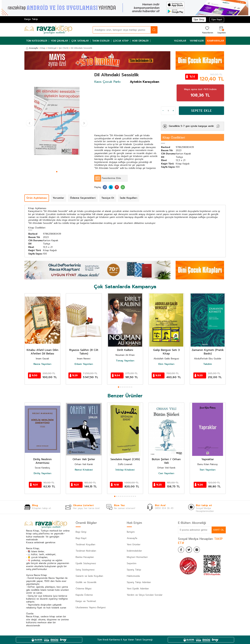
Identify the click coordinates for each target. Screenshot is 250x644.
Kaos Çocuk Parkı (107, 82)
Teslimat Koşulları (85, 544)
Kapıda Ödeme (84, 595)
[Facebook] (181, 550)
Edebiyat (52, 48)
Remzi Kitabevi (84, 470)
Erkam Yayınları (84, 364)
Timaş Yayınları (125, 361)
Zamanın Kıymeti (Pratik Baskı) (208, 352)
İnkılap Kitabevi (125, 470)
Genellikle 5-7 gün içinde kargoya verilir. (192, 126)
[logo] (48, 30)
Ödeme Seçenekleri (83, 198)
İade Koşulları (129, 198)
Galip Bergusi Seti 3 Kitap (166, 352)
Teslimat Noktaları (86, 551)
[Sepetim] (221, 30)
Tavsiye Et (108, 198)
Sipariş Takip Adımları (139, 582)
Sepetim (132, 563)
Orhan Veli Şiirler (84, 459)
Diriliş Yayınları (42, 473)
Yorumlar (58, 198)
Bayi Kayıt (81, 538)
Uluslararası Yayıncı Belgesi (91, 607)
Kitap (43, 48)
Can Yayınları (166, 473)
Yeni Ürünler (134, 544)
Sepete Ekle (201, 111)
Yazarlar (180, 41)
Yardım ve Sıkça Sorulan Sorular (145, 595)
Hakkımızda (133, 576)
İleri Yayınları (208, 470)
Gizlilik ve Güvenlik (86, 582)
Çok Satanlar (80, 41)
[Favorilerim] (207, 30)
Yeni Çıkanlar (59, 41)
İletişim (131, 532)
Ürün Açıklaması (37, 198)
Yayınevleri (197, 41)
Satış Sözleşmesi (85, 570)
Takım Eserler (101, 41)
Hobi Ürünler (140, 41)
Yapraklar (208, 459)
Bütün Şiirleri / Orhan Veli (166, 461)
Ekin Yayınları (166, 364)
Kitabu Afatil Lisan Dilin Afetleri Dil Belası (42, 352)
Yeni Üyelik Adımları (138, 589)
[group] (57, 121)
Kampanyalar (216, 41)
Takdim (208, 364)
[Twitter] (190, 550)
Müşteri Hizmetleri (137, 557)
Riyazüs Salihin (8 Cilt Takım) (84, 352)
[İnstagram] (198, 550)
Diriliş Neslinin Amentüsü (42, 461)
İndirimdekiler (134, 551)
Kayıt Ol (219, 530)
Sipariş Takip (134, 570)
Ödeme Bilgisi (84, 589)
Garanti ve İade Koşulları (89, 576)
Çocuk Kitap (121, 41)
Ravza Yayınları (42, 364)
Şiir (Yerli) (64, 48)
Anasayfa (32, 48)
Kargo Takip (31, 19)
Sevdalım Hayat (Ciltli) (125, 459)
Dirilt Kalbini (125, 350)
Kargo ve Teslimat (86, 601)
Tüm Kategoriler (37, 41)
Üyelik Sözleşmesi (86, 563)
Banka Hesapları (85, 557)
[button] (57, 172)
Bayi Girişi (81, 532)
